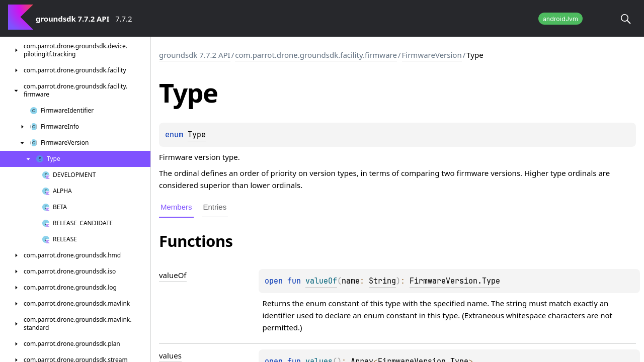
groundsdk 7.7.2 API (195, 55)
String (382, 281)
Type (197, 135)
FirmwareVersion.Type (455, 281)
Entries (215, 207)
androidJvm (560, 19)
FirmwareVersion (432, 55)
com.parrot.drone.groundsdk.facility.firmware (316, 55)
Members (176, 207)
